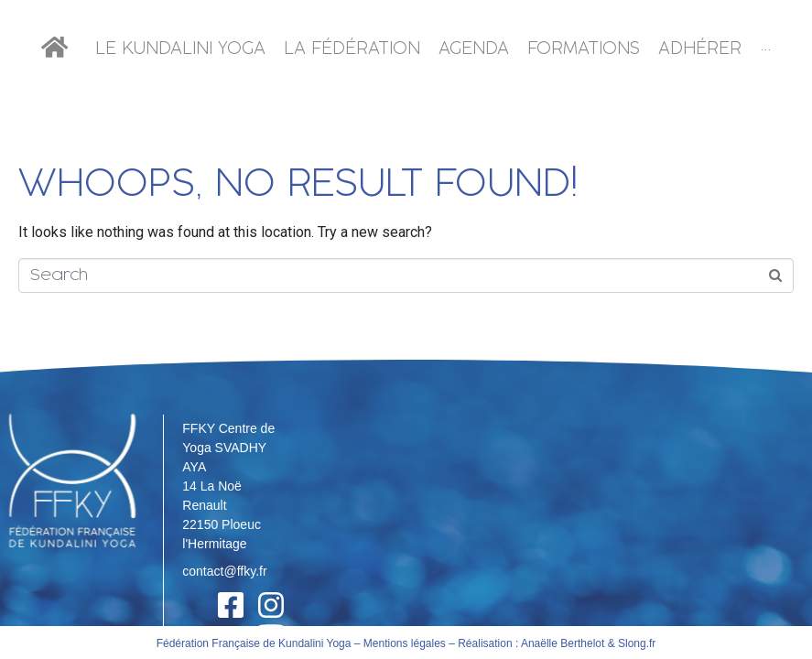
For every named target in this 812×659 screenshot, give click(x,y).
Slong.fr (637, 600)
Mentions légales (405, 600)
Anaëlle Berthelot (563, 600)
